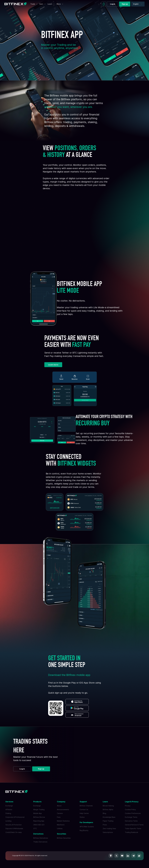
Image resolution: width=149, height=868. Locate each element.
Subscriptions (108, 832)
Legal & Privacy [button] (132, 802)
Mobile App (38, 813)
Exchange (9, 806)
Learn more (53, 365)
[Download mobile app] (104, 4)
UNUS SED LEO (39, 825)
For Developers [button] (86, 822)
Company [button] (61, 802)
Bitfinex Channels (86, 806)
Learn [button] (105, 802)
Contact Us (84, 809)
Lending (8, 821)
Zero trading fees (109, 828)
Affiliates (9, 809)
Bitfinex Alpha (108, 809)
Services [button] (9, 802)
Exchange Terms (131, 817)
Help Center (84, 813)
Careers (60, 813)
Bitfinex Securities (64, 838)
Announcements (63, 809)
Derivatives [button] (38, 834)
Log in (113, 4)
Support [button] (83, 802)
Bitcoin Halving (108, 806)
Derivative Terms (131, 821)
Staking (8, 813)
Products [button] (37, 802)
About (59, 806)
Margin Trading (39, 809)
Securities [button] (62, 834)
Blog (104, 813)
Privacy (128, 806)
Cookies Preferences (133, 813)
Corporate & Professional (15, 817)
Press (105, 825)
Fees (59, 817)
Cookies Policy (130, 809)
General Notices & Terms (134, 825)
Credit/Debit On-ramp (14, 832)
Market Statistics (63, 821)
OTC (35, 828)
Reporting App (39, 821)
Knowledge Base (109, 817)
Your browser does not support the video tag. (75, 228)
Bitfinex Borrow (39, 817)
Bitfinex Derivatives (41, 838)
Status (82, 817)
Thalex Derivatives (40, 842)
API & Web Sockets (87, 827)
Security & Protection (14, 825)
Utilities (60, 828)
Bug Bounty (84, 830)
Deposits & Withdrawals (14, 828)
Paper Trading (108, 821)
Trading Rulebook (132, 832)
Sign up (125, 4)
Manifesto (61, 825)
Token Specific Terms (133, 828)
